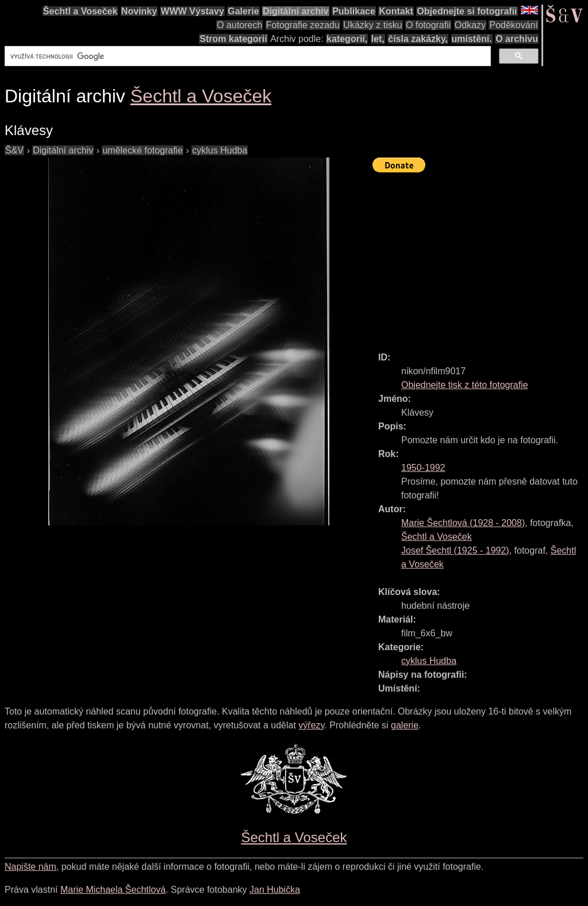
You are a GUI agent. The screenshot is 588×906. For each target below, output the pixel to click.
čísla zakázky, (418, 39)
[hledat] (247, 56)
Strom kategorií (233, 39)
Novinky (139, 11)
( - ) (463, 523)
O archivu (517, 39)
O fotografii (428, 25)
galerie (405, 725)
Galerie (243, 11)
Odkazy (470, 25)
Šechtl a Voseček (80, 11)
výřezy (311, 725)
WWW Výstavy (193, 11)
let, (378, 39)
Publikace (354, 11)
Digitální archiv (296, 11)
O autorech (239, 25)
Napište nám (30, 867)
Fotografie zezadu (303, 25)
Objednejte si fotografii (467, 11)
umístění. (472, 39)
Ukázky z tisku (372, 25)
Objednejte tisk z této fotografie (465, 385)
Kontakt (396, 11)
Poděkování (514, 25)
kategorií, (347, 39)
